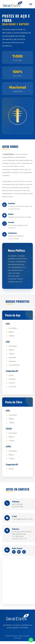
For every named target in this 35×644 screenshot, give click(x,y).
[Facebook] (19, 552)
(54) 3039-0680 (18, 507)
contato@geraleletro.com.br (22, 519)
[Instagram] (14, 552)
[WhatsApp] (24, 552)
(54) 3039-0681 (17, 504)
